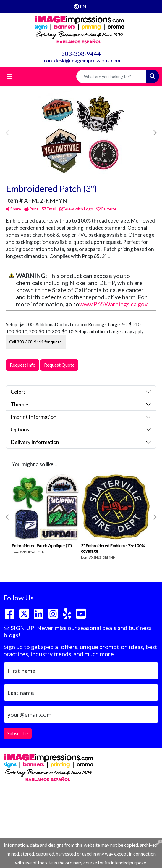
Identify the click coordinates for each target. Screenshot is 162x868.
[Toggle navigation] (9, 77)
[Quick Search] (111, 76)
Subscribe (18, 733)
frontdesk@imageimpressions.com (81, 61)
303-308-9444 (81, 54)
